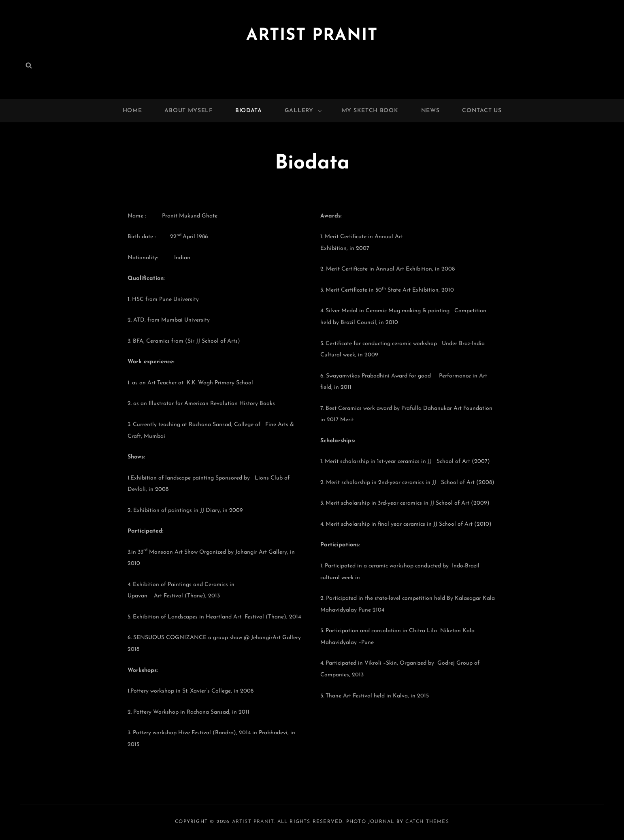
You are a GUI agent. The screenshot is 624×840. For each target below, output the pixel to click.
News (430, 111)
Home (132, 111)
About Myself (188, 111)
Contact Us (482, 111)
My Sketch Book (370, 111)
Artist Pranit (312, 36)
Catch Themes (427, 822)
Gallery (304, 111)
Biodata (249, 111)
